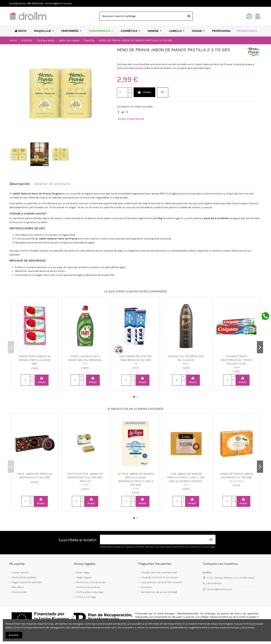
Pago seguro (84, 577)
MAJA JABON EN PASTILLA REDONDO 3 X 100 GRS (35, 476)
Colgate (236, 367)
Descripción (20, 184)
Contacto (146, 587)
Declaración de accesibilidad (159, 592)
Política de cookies (88, 587)
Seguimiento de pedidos (27, 582)
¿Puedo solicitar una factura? (159, 572)
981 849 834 (214, 583)
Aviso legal (83, 572)
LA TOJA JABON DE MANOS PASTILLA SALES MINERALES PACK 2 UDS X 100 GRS (136, 479)
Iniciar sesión (20, 572)
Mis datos (18, 587)
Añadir (144, 92)
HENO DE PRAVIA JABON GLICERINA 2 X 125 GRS (236, 476)
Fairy (85, 363)
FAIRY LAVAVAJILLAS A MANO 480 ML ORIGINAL (85, 358)
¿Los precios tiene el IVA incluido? (162, 582)
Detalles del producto (52, 184)
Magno (186, 363)
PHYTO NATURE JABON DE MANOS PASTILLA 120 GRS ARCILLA (85, 477)
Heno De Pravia (236, 481)
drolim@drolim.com (220, 589)
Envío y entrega (86, 597)
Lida (186, 485)
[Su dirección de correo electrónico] (154, 540)
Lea (135, 363)
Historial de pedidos (24, 577)
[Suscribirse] (211, 540)
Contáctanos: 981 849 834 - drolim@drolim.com (41, 3)
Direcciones (19, 592)
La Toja (135, 488)
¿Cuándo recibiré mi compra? (159, 577)
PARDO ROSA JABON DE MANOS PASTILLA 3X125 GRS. (35, 360)
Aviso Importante (131, 119)
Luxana (85, 485)
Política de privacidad (90, 592)
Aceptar (14, 635)
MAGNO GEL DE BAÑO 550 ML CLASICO (186, 358)
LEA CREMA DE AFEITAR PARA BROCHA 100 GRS (136, 358)
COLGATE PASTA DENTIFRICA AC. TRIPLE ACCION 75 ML (236, 360)
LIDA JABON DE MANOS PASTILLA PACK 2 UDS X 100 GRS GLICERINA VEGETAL (186, 477)
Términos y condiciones (91, 582)
